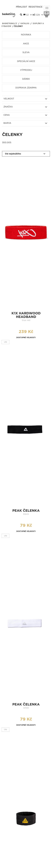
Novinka (26, 35)
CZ (28, 15)
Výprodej (26, 70)
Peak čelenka (26, 511)
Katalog (25, 24)
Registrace (35, 7)
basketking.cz (10, 24)
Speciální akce (26, 61)
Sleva (26, 52)
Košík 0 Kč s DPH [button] (47, 12)
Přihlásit (22, 7)
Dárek (26, 79)
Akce (26, 44)
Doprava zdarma (26, 88)
